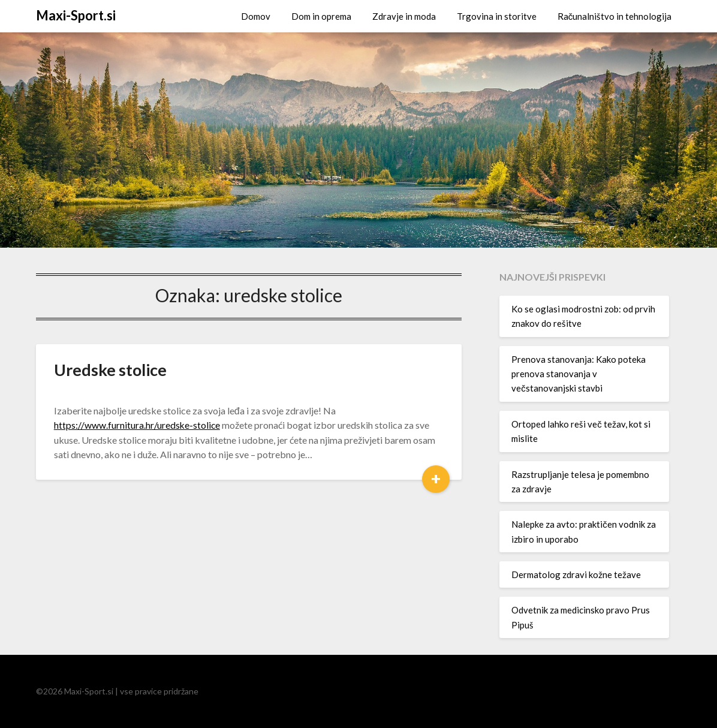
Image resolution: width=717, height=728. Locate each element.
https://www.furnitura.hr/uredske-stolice (138, 425)
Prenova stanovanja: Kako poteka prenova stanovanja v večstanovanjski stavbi (579, 374)
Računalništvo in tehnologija (615, 16)
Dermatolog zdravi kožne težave (576, 574)
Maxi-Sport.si (76, 15)
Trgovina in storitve (497, 16)
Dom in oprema (321, 16)
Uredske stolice (110, 370)
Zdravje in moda (404, 16)
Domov (256, 16)
